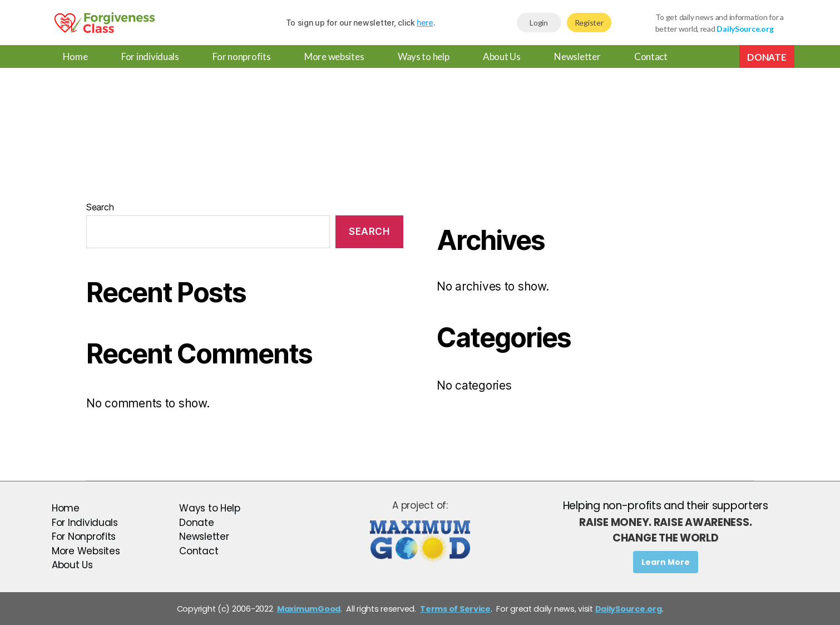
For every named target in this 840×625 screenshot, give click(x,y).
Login (539, 23)
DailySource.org (629, 609)
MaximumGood (309, 609)
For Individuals (85, 523)
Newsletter (577, 56)
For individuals (150, 56)
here (425, 23)
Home (75, 56)
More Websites (86, 551)
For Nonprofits (84, 537)
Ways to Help (210, 508)
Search (100, 207)
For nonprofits (241, 56)
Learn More (666, 562)
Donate (767, 57)
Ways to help (424, 56)
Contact (651, 56)
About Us (502, 56)
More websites (334, 56)
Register (589, 23)
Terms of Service (455, 609)
